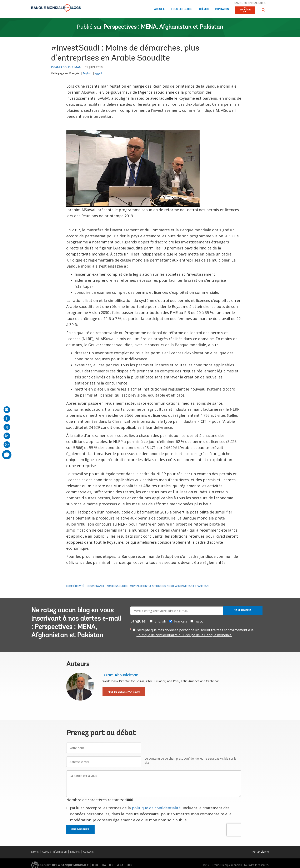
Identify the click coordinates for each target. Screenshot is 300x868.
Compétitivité (75, 586)
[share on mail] (7, 410)
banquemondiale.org (250, 3)
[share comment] (7, 455)
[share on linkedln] (7, 436)
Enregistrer (81, 830)
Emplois (75, 852)
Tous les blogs (182, 9)
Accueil (159, 9)
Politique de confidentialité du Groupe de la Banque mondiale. (184, 635)
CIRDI (130, 865)
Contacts (222, 9)
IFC (111, 865)
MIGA (120, 865)
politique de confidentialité (156, 808)
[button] (263, 10)
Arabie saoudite (117, 586)
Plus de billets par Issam (124, 692)
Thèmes (204, 9)
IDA (104, 865)
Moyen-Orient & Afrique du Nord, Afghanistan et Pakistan (169, 586)
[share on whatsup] (7, 445)
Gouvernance (95, 586)
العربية (98, 73)
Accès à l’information (54, 852)
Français (74, 73)
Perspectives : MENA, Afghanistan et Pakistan (163, 27)
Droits (35, 852)
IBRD (95, 865)
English (87, 73)
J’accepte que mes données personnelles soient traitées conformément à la (195, 632)
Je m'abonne (243, 610)
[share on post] (7, 427)
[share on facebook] (7, 418)
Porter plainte (261, 852)
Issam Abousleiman (66, 67)
